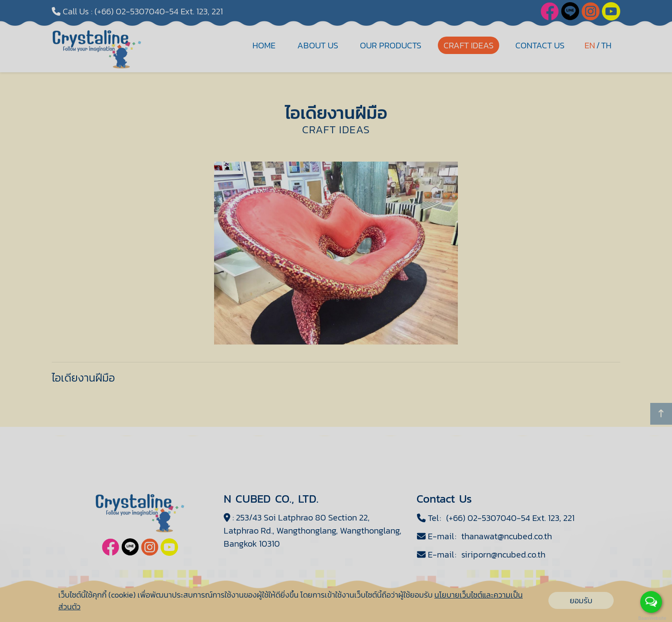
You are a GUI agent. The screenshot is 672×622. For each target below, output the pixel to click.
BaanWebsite (652, 618)
